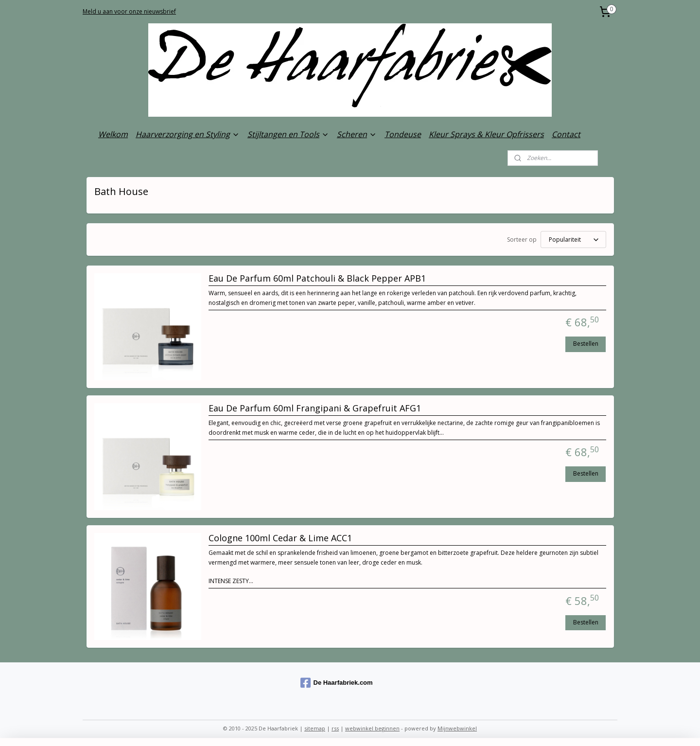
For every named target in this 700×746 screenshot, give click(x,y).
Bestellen (586, 344)
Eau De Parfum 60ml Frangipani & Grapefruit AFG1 (315, 409)
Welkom (113, 134)
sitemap (315, 728)
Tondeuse (403, 134)
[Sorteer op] (573, 240)
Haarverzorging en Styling (188, 134)
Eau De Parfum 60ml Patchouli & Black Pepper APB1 (317, 279)
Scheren (357, 134)
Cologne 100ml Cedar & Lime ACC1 (280, 538)
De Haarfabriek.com (337, 683)
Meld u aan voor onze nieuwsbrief (129, 11)
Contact (566, 134)
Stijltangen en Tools (288, 134)
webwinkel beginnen (372, 728)
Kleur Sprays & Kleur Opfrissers (486, 134)
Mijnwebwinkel (457, 728)
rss (335, 728)
